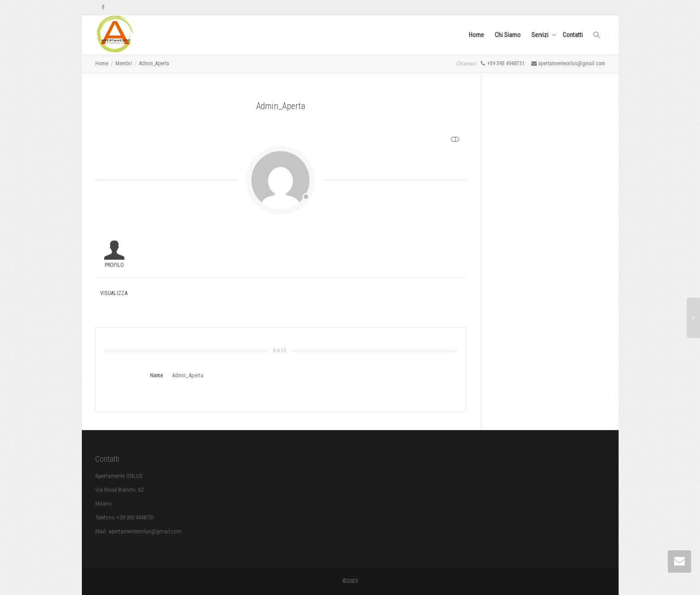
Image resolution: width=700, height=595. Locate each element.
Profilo (114, 265)
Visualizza (114, 293)
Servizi (541, 35)
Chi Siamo (508, 35)
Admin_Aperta (154, 63)
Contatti (573, 35)
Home (476, 35)
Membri (124, 63)
